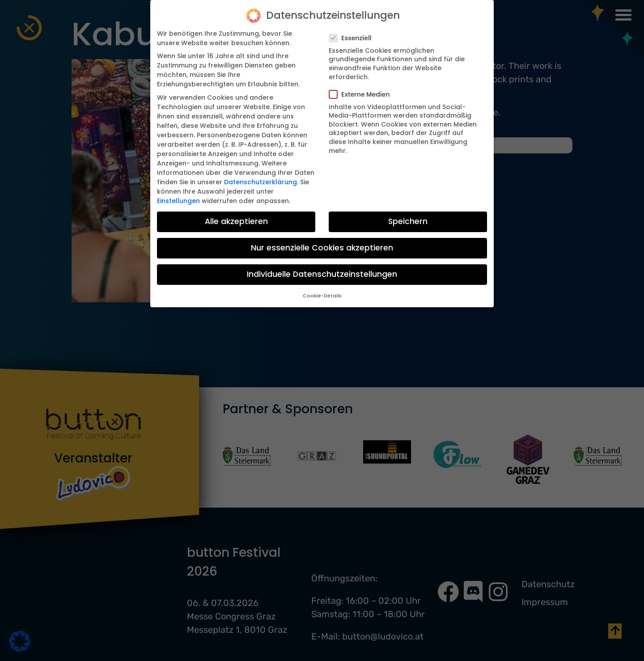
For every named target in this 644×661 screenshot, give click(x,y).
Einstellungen (178, 200)
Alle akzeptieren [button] (236, 221)
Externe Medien (362, 94)
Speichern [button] (408, 221)
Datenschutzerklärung (261, 182)
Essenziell (353, 38)
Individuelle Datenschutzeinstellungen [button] (322, 274)
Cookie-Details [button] (322, 295)
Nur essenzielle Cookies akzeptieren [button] (322, 247)
